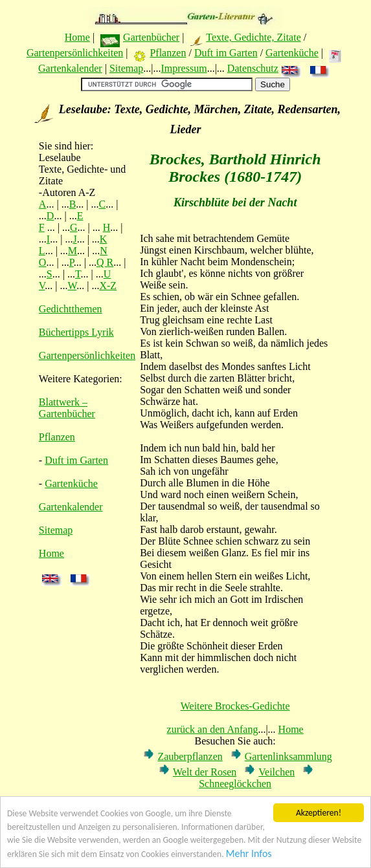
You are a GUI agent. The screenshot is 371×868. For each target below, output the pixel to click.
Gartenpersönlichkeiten (75, 53)
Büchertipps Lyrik (76, 332)
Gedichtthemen (71, 309)
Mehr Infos (249, 853)
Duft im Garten (226, 53)
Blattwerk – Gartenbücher (67, 408)
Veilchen (276, 772)
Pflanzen (168, 53)
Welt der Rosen (205, 772)
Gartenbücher (151, 37)
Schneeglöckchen (235, 784)
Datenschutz (253, 68)
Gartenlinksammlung (288, 756)
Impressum (184, 68)
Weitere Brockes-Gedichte (235, 706)
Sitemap (126, 68)
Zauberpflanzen (190, 756)
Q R (105, 262)
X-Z (108, 286)
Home (77, 37)
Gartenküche (292, 53)
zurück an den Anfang (213, 729)
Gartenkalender (70, 68)
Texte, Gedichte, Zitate (253, 37)
